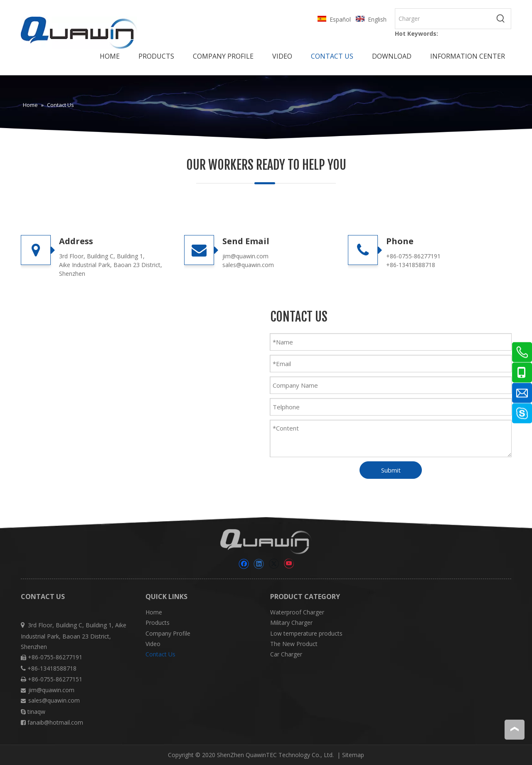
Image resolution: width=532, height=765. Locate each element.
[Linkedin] (259, 564)
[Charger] (443, 19)
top (515, 729)
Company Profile (168, 633)
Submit (391, 470)
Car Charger (286, 654)
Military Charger (291, 623)
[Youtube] (289, 564)
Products (158, 623)
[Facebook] (244, 564)
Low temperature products (306, 633)
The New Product (294, 644)
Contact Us (160, 654)
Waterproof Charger (297, 612)
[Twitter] (274, 564)
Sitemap (353, 755)
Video (153, 644)
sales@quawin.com (248, 265)
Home (154, 612)
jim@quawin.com (245, 256)
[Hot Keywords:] (501, 19)
